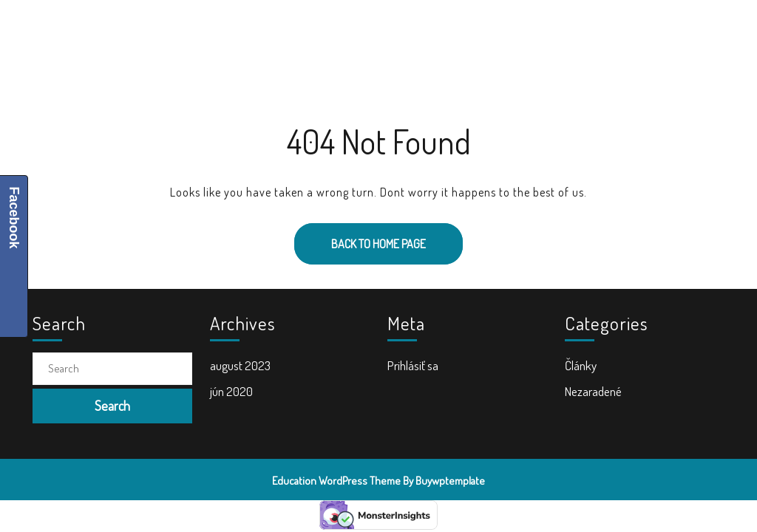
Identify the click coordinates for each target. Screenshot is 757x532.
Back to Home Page (360, 237)
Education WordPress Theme (336, 481)
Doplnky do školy (482, 30)
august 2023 (240, 365)
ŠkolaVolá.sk (113, 30)
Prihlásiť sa (413, 365)
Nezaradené (593, 391)
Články (581, 365)
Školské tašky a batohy (366, 30)
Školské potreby (250, 30)
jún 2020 (231, 391)
